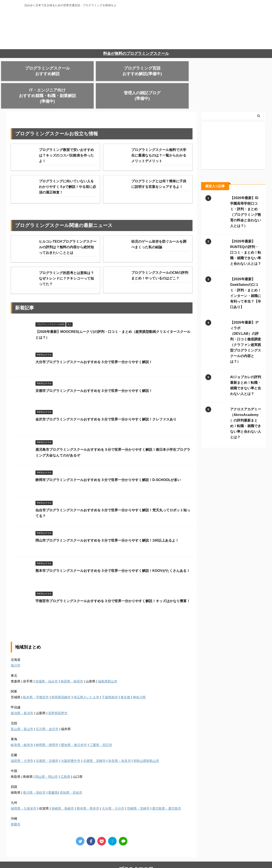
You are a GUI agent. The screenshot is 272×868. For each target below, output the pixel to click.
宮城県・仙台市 (47, 659)
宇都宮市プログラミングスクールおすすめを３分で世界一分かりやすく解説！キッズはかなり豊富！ (113, 579)
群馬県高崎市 (61, 675)
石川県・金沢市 (47, 707)
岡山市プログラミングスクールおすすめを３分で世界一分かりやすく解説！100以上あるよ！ (107, 519)
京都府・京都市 (47, 739)
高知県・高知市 (71, 771)
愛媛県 (53, 771)
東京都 (125, 675)
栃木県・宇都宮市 (36, 675)
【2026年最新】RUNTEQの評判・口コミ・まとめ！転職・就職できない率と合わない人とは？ (246, 231)
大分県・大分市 (113, 787)
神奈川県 (139, 675)
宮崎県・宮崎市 (138, 787)
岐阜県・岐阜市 (22, 723)
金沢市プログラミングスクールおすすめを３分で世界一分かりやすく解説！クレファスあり (106, 397)
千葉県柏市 (110, 675)
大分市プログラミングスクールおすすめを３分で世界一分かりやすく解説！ (94, 340)
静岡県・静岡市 (47, 723)
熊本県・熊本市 (88, 787)
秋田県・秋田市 (72, 659)
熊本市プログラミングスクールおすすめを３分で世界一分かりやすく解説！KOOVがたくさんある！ (113, 549)
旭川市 (16, 643)
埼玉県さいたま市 (86, 675)
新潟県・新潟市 (22, 691)
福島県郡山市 (108, 659)
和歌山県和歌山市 (146, 739)
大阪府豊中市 (71, 739)
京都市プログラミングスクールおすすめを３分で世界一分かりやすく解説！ (94, 369)
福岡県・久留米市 (24, 787)
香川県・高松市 (34, 771)
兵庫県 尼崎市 (94, 739)
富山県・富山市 (22, 707)
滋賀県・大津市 (22, 739)
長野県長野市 (58, 691)
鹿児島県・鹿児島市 (167, 787)
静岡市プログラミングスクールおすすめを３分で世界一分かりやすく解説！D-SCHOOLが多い (108, 458)
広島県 (65, 755)
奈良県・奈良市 (120, 739)
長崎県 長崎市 (63, 787)
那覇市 (16, 802)
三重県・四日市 (101, 723)
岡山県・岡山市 (47, 755)
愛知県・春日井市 (74, 723)
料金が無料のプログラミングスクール (136, 53)
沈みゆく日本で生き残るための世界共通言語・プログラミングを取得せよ (136, 860)
